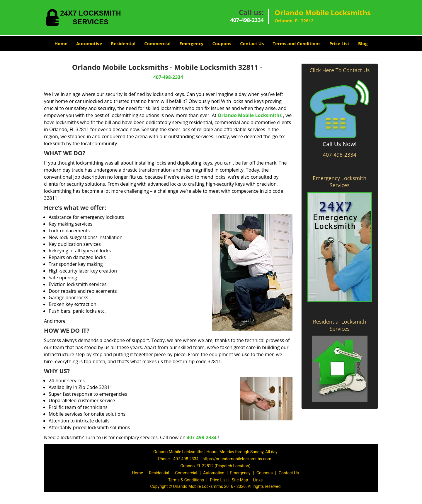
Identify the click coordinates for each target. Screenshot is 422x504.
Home (61, 43)
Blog (363, 43)
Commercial (157, 43)
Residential (123, 43)
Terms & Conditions (186, 480)
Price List (339, 43)
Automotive (89, 43)
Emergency (191, 43)
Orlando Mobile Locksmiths (250, 115)
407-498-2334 (247, 20)
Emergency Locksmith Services (340, 182)
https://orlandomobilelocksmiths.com (237, 459)
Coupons (222, 43)
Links (258, 480)
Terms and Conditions (296, 43)
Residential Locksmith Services (340, 325)
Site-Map (240, 480)
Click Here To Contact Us (340, 70)
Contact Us (252, 43)
